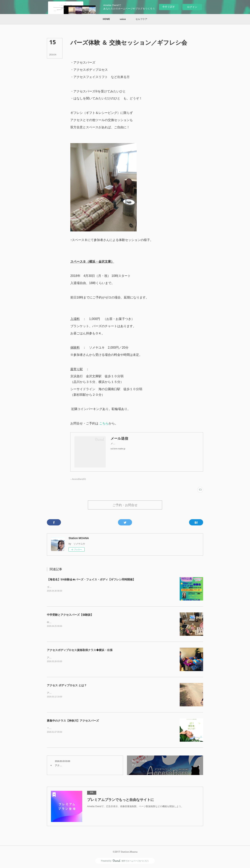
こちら (104, 423)
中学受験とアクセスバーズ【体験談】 (70, 615)
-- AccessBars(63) (78, 479)
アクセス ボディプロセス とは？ (67, 686)
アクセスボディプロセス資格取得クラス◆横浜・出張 (80, 650)
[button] (106, 19)
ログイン (192, 7)
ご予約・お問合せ (125, 505)
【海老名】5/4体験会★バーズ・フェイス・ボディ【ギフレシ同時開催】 (91, 580)
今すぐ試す (169, 7)
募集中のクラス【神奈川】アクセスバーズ (73, 721)
